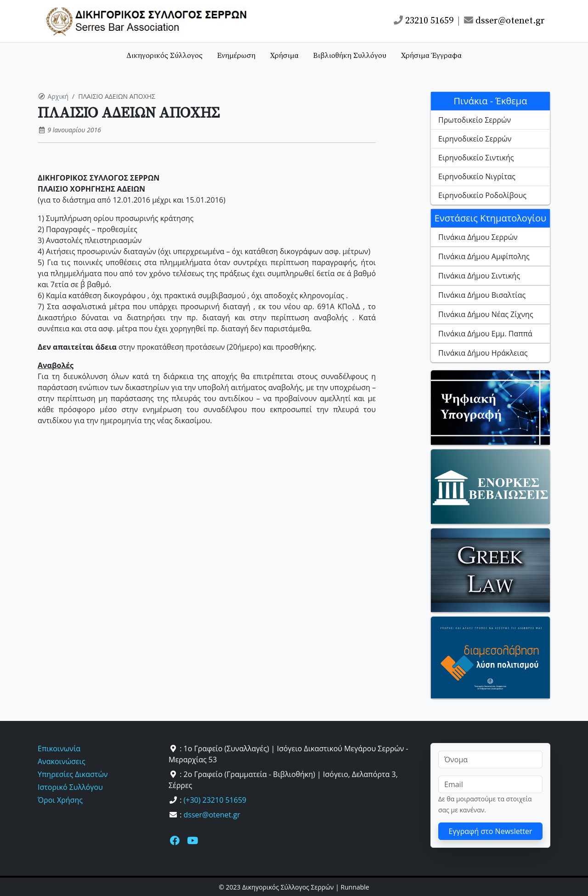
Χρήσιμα (284, 56)
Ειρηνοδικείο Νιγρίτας (477, 176)
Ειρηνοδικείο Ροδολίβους (482, 195)
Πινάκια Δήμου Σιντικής (479, 276)
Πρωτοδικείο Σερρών (475, 120)
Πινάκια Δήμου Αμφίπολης (484, 256)
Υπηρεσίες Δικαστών (73, 774)
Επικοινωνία (59, 749)
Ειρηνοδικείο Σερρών (475, 139)
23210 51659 (424, 21)
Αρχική (58, 96)
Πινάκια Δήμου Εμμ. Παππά (485, 334)
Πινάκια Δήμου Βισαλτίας (482, 295)
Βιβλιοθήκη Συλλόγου (350, 56)
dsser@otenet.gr (504, 21)
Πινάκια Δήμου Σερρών (478, 237)
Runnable (355, 887)
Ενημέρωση (236, 56)
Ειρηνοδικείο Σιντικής (476, 158)
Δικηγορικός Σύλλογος (164, 56)
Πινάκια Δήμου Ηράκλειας (483, 353)
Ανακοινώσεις (62, 761)
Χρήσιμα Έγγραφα (431, 56)
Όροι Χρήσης (60, 800)
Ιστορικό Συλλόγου (70, 787)
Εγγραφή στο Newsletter (490, 831)
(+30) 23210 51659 (215, 800)
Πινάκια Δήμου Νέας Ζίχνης (486, 314)
